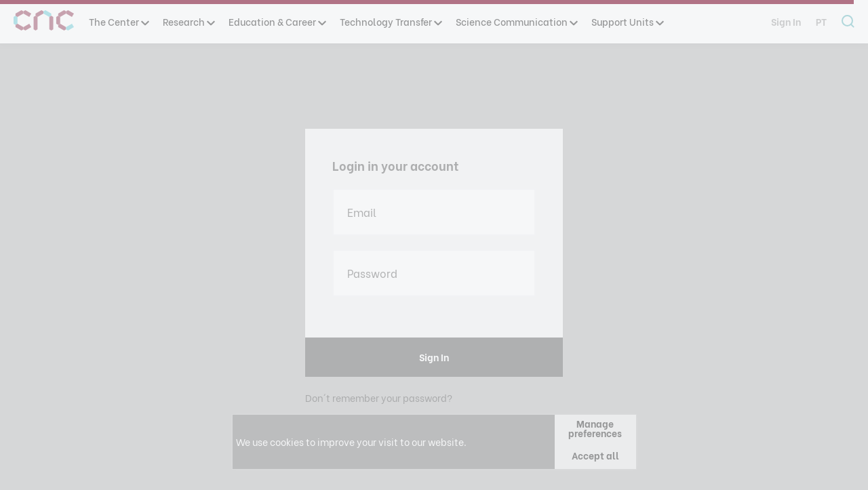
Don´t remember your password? (379, 397)
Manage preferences (595, 428)
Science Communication (516, 21)
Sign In (786, 21)
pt (821, 21)
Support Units (627, 21)
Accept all (595, 455)
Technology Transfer (390, 21)
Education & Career (277, 21)
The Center (118, 21)
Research (188, 21)
